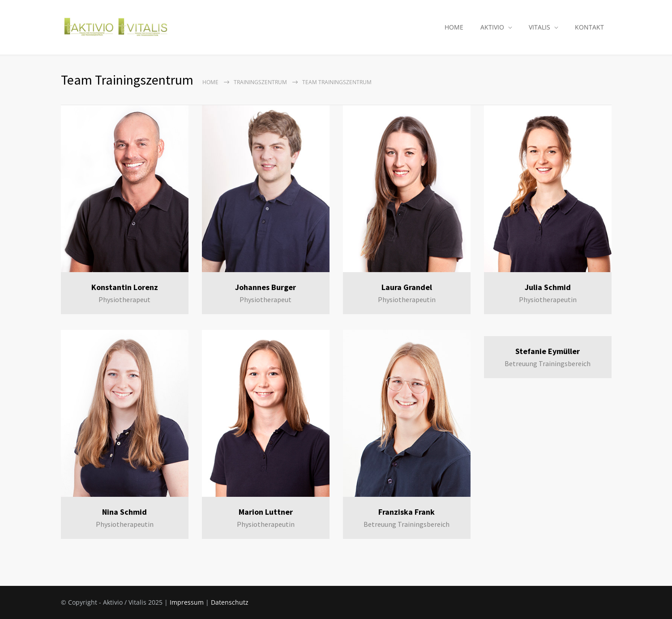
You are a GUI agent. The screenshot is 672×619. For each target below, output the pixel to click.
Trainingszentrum (260, 82)
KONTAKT (589, 27)
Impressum (187, 602)
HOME (454, 27)
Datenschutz (230, 602)
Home (210, 82)
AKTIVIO (492, 27)
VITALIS (539, 27)
